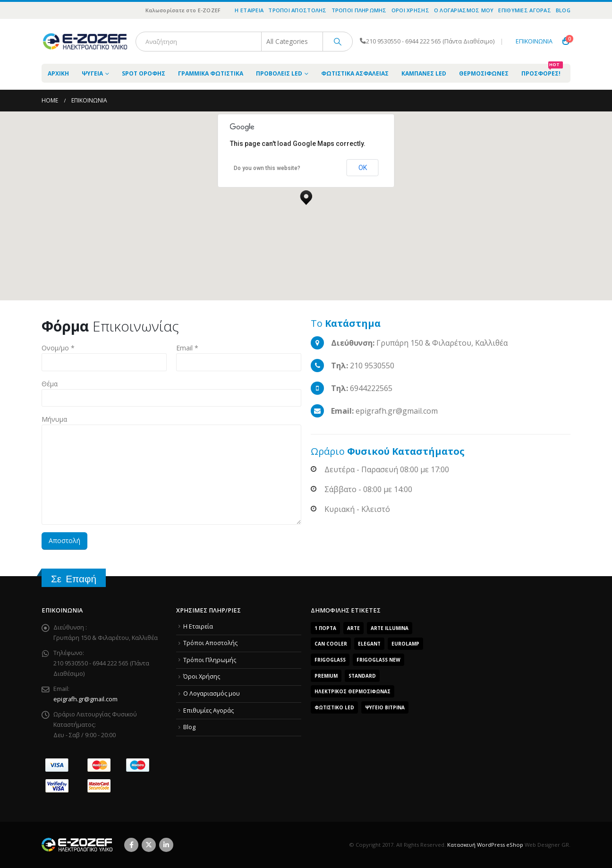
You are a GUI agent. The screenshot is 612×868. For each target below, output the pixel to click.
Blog (563, 10)
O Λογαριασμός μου (464, 10)
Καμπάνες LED (424, 73)
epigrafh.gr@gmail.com (85, 699)
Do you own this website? (267, 168)
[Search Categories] (292, 42)
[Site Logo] (85, 41)
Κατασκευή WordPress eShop (485, 845)
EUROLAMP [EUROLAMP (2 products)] (405, 644)
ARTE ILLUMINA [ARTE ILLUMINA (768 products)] (390, 628)
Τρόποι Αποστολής (297, 10)
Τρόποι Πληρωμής (359, 10)
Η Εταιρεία (249, 10)
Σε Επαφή (74, 579)
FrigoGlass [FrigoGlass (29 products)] (330, 660)
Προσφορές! (542, 71)
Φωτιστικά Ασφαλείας (355, 73)
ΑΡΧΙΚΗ (58, 73)
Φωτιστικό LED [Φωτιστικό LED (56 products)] (334, 707)
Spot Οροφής (144, 73)
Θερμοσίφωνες (484, 73)
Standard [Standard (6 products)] (362, 676)
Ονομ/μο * (58, 348)
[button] (306, 195)
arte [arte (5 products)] (353, 628)
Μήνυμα (54, 419)
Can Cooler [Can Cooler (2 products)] (331, 644)
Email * (187, 348)
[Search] (338, 42)
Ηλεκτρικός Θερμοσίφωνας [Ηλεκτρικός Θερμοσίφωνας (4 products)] (353, 691)
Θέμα (50, 384)
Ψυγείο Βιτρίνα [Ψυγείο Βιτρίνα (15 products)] (385, 707)
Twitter (149, 845)
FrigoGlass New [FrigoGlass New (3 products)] (378, 660)
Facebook (131, 845)
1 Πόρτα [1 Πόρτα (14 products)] (325, 628)
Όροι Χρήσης (410, 10)
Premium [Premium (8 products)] (326, 676)
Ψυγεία (92, 73)
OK (363, 168)
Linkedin (166, 845)
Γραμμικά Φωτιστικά (211, 73)
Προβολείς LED (279, 73)
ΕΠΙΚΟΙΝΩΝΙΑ (534, 41)
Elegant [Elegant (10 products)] (369, 644)
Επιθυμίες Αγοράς (524, 10)
